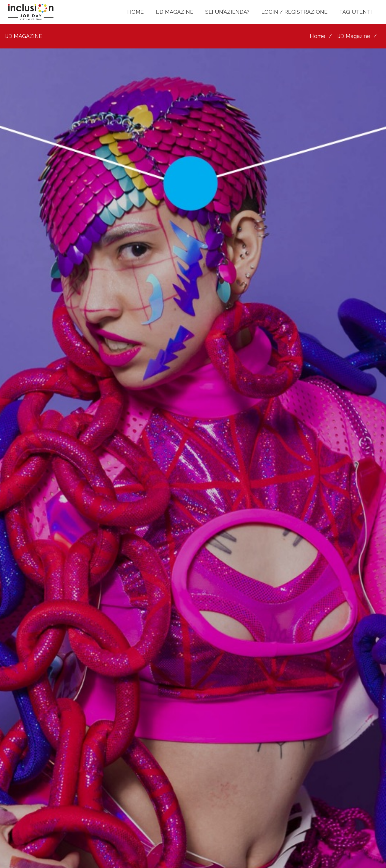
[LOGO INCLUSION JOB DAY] (31, 12)
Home (318, 36)
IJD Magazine (353, 36)
